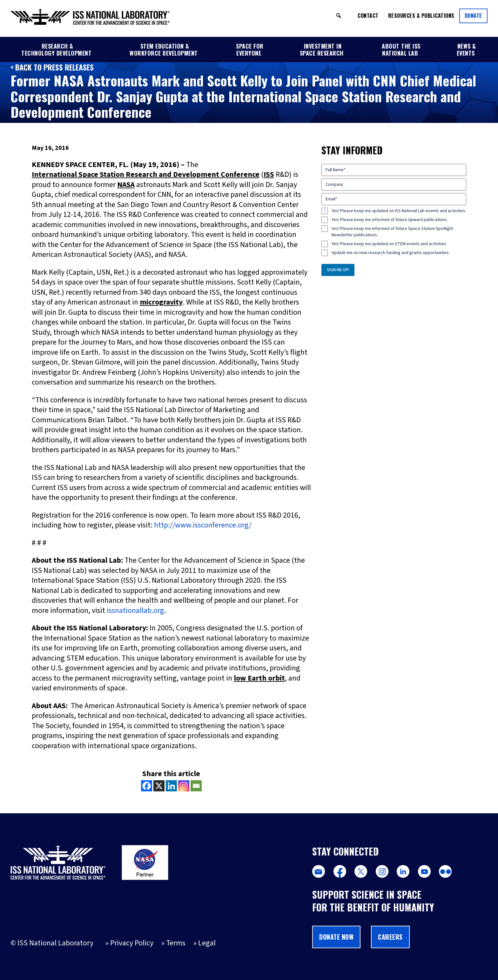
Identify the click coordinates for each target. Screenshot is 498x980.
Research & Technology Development (56, 50)
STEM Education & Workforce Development (164, 50)
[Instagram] (184, 786)
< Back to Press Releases (52, 67)
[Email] (196, 786)
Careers (390, 937)
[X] (159, 786)
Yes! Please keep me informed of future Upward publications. (390, 220)
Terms (176, 943)
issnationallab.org (135, 611)
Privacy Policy (132, 943)
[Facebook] (147, 786)
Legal (207, 943)
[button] (339, 16)
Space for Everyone (250, 50)
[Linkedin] (171, 786)
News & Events (466, 50)
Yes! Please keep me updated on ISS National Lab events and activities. (399, 211)
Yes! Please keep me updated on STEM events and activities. (389, 244)
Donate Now (336, 937)
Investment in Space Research (322, 50)
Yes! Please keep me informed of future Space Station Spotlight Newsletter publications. (392, 232)
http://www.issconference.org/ (203, 525)
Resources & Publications (421, 16)
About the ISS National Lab (401, 50)
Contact (368, 16)
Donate (473, 16)
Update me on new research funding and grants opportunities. (391, 253)
